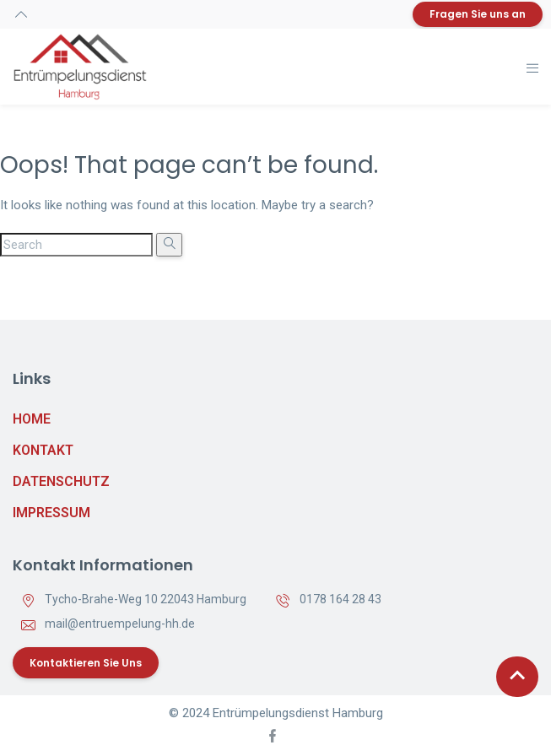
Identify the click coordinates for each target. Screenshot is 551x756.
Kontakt (43, 450)
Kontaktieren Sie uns (86, 663)
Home (32, 419)
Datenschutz (61, 481)
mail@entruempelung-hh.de (120, 624)
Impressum (51, 513)
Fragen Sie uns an (478, 14)
